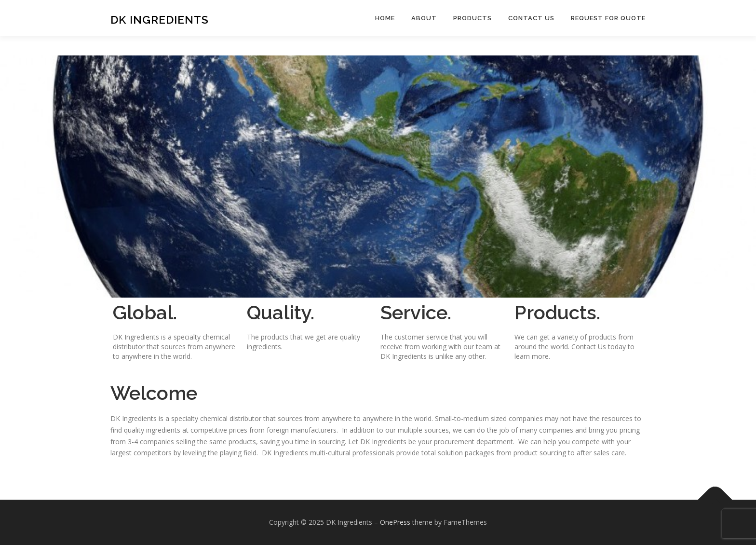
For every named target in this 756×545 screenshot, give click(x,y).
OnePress (395, 522)
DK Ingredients (160, 20)
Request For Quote (608, 18)
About (424, 18)
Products (472, 18)
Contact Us (531, 18)
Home (385, 18)
